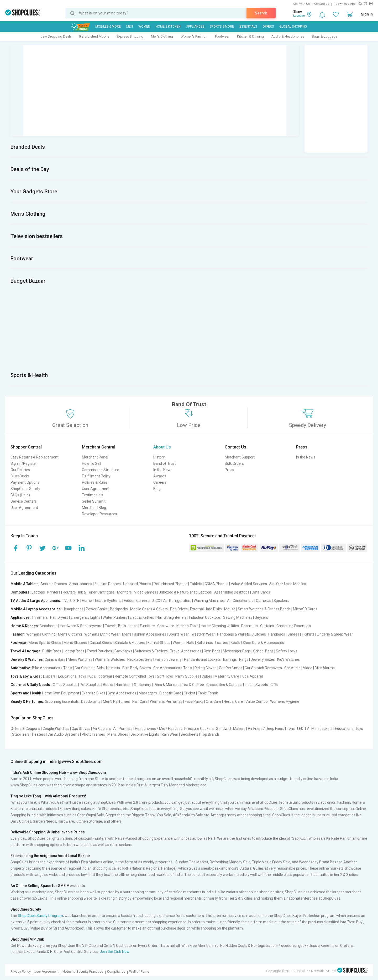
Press (229, 470)
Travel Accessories (186, 651)
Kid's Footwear (100, 676)
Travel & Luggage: (26, 651)
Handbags (277, 634)
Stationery (143, 685)
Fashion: (18, 634)
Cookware (166, 626)
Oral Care (214, 702)
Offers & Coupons (25, 729)
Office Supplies (65, 685)
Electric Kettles (142, 617)
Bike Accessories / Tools (52, 668)
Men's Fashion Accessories (144, 634)
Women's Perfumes (166, 702)
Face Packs (194, 702)
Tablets (196, 584)
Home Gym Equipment (61, 693)
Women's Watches (110, 659)
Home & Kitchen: (25, 626)
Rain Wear (170, 734)
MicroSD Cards (305, 609)
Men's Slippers (75, 643)
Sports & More (222, 27)
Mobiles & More (108, 27)
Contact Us (322, 4)
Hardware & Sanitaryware (81, 626)
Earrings (230, 659)
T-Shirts (308, 634)
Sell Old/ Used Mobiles (288, 584)
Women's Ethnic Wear (102, 634)
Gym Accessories (122, 693)
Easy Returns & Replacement (35, 457)
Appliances (195, 27)
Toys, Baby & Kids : (26, 676)
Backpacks (119, 609)
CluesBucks (20, 476)
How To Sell (91, 463)
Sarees (293, 634)
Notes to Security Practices (83, 971)
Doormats (250, 626)
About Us (162, 447)
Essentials (248, 27)
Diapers (49, 676)
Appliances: (21, 617)
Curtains (267, 626)
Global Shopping (293, 27)
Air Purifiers (123, 729)
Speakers (281, 601)
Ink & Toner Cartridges (96, 592)
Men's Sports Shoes (45, 643)
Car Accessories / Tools (173, 668)
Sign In (367, 14)
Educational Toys (72, 676)
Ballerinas (205, 643)
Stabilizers (21, 734)
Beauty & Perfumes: (27, 702)
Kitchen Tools (187, 626)
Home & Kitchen (168, 27)
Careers (160, 482)
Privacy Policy (21, 971)
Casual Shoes (101, 643)
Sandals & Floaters (130, 643)
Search (261, 13)
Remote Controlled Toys (135, 676)
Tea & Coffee (193, 685)
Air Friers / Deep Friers (266, 729)
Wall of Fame (139, 971)
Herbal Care (233, 702)
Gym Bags (212, 651)
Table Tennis (208, 693)
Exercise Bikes (93, 693)
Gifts (274, 685)
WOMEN (144, 27)
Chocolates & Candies (224, 685)
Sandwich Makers (231, 729)
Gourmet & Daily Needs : (31, 685)
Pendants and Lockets (202, 659)
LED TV (303, 729)
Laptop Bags (74, 651)
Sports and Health (26, 693)
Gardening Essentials (294, 626)
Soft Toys (165, 676)
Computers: (21, 592)
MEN (130, 27)
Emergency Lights (85, 617)
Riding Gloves (206, 668)
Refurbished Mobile (94, 36)
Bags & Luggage (325, 36)
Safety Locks (287, 651)
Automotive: (21, 668)
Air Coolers (102, 729)
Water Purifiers (115, 617)
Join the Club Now (115, 952)
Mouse (230, 609)
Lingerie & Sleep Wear (335, 634)
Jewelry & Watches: (27, 659)
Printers (54, 592)
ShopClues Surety (25, 489)
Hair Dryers (59, 617)
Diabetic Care (170, 693)
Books (108, 685)
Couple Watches (56, 729)
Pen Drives (179, 609)
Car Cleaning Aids (89, 668)
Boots (235, 643)
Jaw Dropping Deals (56, 36)
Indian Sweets (256, 685)
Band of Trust (165, 463)
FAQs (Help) (20, 495)
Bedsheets (49, 626)
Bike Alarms (325, 668)
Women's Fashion (194, 36)
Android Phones (54, 584)
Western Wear (203, 634)
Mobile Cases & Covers (149, 609)
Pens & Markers (167, 685)
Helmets (113, 668)
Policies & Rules (95, 482)
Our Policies (20, 470)
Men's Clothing (162, 36)
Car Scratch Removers (263, 668)
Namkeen (124, 685)
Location (299, 16)
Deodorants (91, 702)
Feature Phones (108, 584)
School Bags (263, 651)
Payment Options (25, 482)
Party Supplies (187, 676)
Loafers (222, 643)
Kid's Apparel (252, 676)
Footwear (222, 36)
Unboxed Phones (137, 584)
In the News (163, 470)
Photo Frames (93, 734)
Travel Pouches (99, 651)
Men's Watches (80, 659)
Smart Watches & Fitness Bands (264, 609)
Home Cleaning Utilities (220, 626)
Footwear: (19, 643)
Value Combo (257, 702)
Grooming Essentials (62, 702)
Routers (69, 592)
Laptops (38, 592)
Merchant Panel (95, 457)
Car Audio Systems (63, 734)
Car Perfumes (231, 668)
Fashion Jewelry (168, 659)
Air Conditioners (240, 601)
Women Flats (183, 643)
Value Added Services (249, 584)
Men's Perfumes (116, 702)
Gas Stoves (81, 729)
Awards (160, 476)
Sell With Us (301, 4)
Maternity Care (227, 676)
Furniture (147, 626)
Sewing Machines (238, 617)
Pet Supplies (90, 685)
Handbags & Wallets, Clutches (241, 634)
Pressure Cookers (199, 729)
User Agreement (24, 508)
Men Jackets (322, 729)
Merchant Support (240, 457)
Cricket (190, 693)
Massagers (148, 693)
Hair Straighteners (172, 617)
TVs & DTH (71, 601)
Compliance (116, 971)
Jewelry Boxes (263, 659)
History (159, 457)
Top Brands (210, 734)
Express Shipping (130, 36)
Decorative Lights (145, 734)
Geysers (261, 617)
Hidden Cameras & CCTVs (145, 601)
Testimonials (93, 495)
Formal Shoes (159, 643)
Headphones (73, 609)
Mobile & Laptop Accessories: (36, 609)
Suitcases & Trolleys (151, 651)
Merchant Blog (94, 508)
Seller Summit (94, 501)
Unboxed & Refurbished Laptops (185, 592)
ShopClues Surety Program (40, 916)
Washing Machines (209, 601)
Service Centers (24, 501)
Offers (268, 27)
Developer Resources (99, 514)
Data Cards (261, 592)
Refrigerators (180, 601)
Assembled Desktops (232, 592)
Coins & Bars (55, 659)
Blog (157, 489)
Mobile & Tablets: (25, 584)
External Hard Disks (206, 609)
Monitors (124, 592)
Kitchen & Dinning (250, 36)
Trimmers (40, 617)
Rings (244, 659)
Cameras (264, 601)
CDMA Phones (216, 584)
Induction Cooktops (205, 617)
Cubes (207, 676)
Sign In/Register (24, 463)
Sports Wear (179, 634)
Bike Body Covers (137, 668)
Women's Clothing (41, 634)
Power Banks (97, 609)
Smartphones (81, 584)
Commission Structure (101, 470)
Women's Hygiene (285, 702)
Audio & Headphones (288, 36)
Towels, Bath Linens (121, 626)
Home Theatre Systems (102, 601)
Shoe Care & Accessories (263, 643)
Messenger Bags (237, 651)
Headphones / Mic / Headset (158, 729)
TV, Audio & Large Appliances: (36, 601)
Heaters (39, 734)
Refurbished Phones (170, 584)
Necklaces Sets (140, 659)
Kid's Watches (288, 659)
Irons (291, 729)
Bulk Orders (234, 463)
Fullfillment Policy (96, 476)
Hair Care (140, 702)
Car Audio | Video (298, 668)
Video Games (145, 592)
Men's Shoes (118, 734)
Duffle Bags (52, 651)
